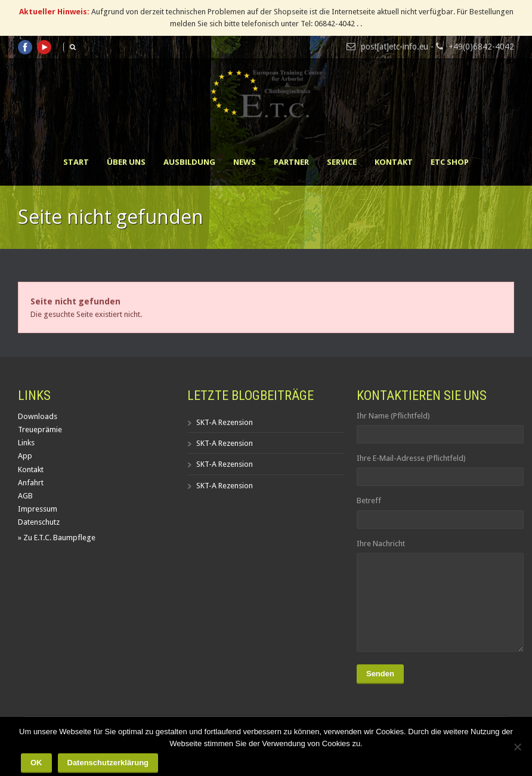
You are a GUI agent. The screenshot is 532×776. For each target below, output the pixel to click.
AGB (25, 496)
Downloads (38, 416)
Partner (291, 162)
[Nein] (517, 747)
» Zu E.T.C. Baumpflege (57, 538)
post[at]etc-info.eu (395, 47)
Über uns (126, 162)
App (25, 456)
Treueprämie (40, 429)
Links (26, 443)
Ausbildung (189, 162)
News (245, 162)
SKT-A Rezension (225, 422)
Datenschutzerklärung (108, 763)
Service (342, 162)
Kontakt (394, 162)
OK (36, 763)
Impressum (38, 509)
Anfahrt (31, 483)
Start (76, 162)
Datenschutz (39, 522)
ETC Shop (450, 162)
